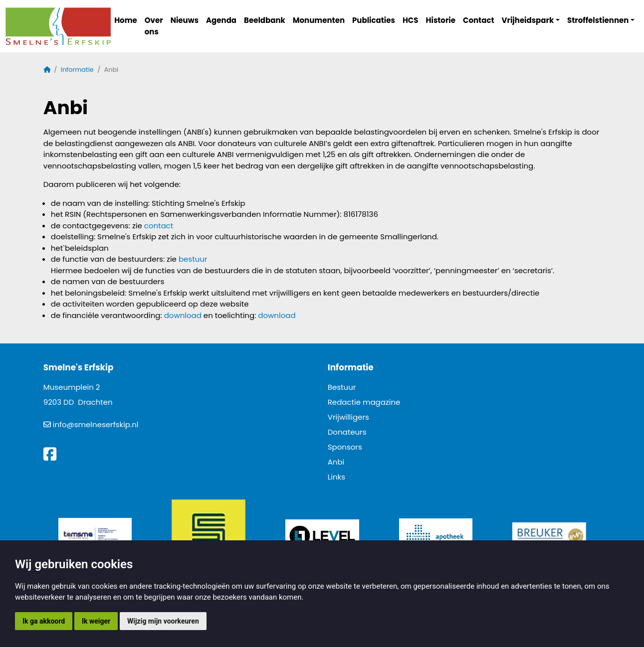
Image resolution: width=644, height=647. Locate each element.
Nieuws (185, 20)
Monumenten (319, 20)
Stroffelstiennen (598, 20)
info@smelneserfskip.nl (96, 424)
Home (126, 20)
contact (159, 226)
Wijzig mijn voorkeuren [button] (163, 621)
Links (336, 477)
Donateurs (347, 432)
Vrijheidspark (528, 20)
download (183, 315)
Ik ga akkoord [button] (44, 621)
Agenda (221, 20)
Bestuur (342, 387)
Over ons (154, 26)
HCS (411, 20)
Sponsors (345, 447)
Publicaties (374, 20)
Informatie (77, 70)
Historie (441, 20)
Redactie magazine (364, 402)
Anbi (336, 462)
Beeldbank (265, 20)
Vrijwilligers (348, 417)
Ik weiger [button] (96, 621)
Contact (479, 20)
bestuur (193, 259)
